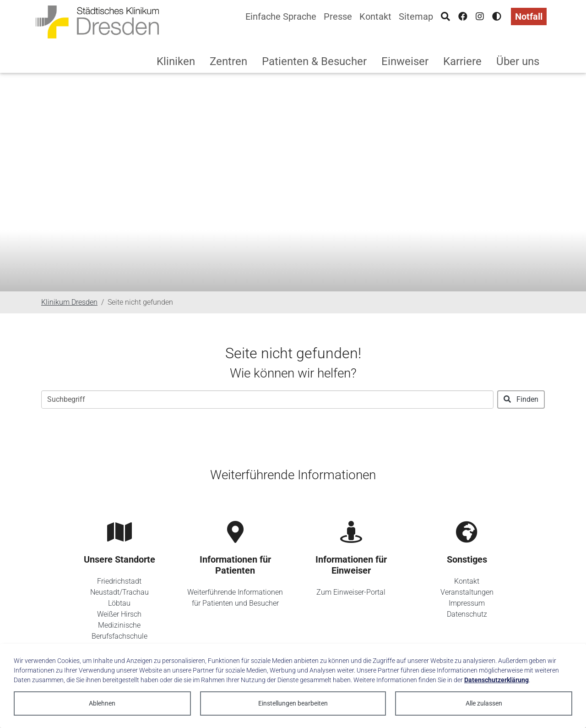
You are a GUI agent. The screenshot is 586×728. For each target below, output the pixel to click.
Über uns (518, 61)
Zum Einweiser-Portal (351, 592)
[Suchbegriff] (267, 400)
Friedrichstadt (119, 581)
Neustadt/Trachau (119, 592)
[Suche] (445, 16)
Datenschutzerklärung (496, 680)
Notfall (529, 16)
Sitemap (416, 16)
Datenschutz (467, 614)
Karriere (462, 61)
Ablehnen (102, 703)
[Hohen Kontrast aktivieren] (497, 16)
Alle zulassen (484, 703)
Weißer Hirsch (119, 614)
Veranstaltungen (467, 592)
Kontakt (375, 16)
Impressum (467, 603)
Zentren (228, 61)
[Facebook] (463, 16)
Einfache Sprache (281, 16)
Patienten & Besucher (314, 61)
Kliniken (176, 61)
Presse (338, 16)
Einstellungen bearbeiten (293, 703)
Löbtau (119, 603)
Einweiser (405, 61)
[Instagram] (480, 16)
